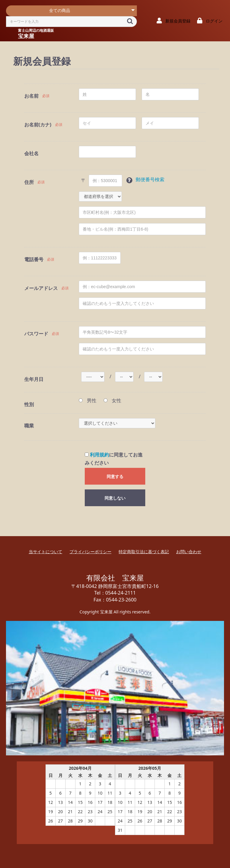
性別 (29, 404)
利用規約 (99, 455)
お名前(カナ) (38, 125)
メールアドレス (41, 288)
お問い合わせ (189, 552)
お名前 (31, 96)
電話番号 (34, 259)
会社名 (31, 153)
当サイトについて (46, 552)
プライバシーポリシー (90, 552)
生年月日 (34, 379)
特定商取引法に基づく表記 (144, 552)
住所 (29, 182)
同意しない (115, 498)
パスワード (36, 334)
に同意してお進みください (114, 459)
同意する (115, 477)
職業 (29, 426)
